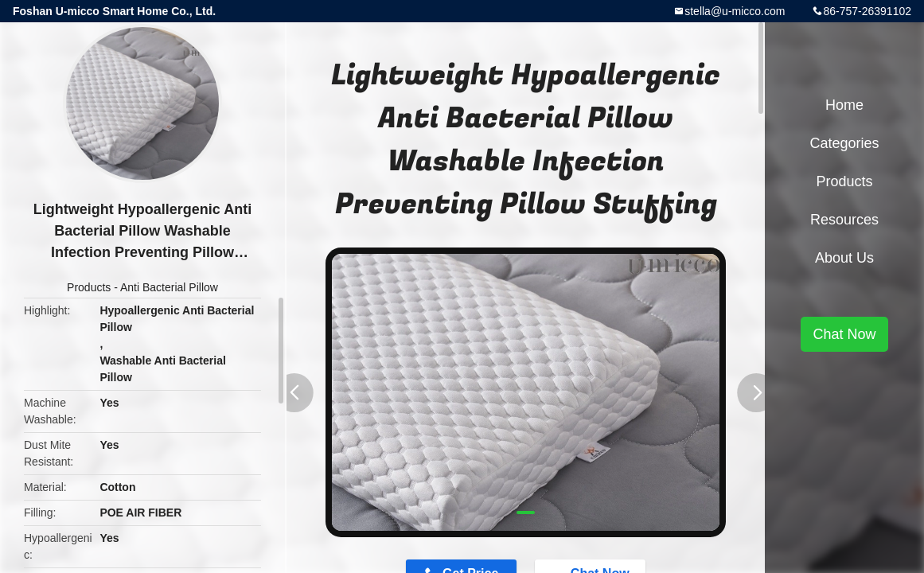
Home (844, 105)
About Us (844, 258)
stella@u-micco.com (735, 11)
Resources (844, 220)
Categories (844, 143)
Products (89, 287)
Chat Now (844, 334)
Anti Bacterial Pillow (169, 287)
